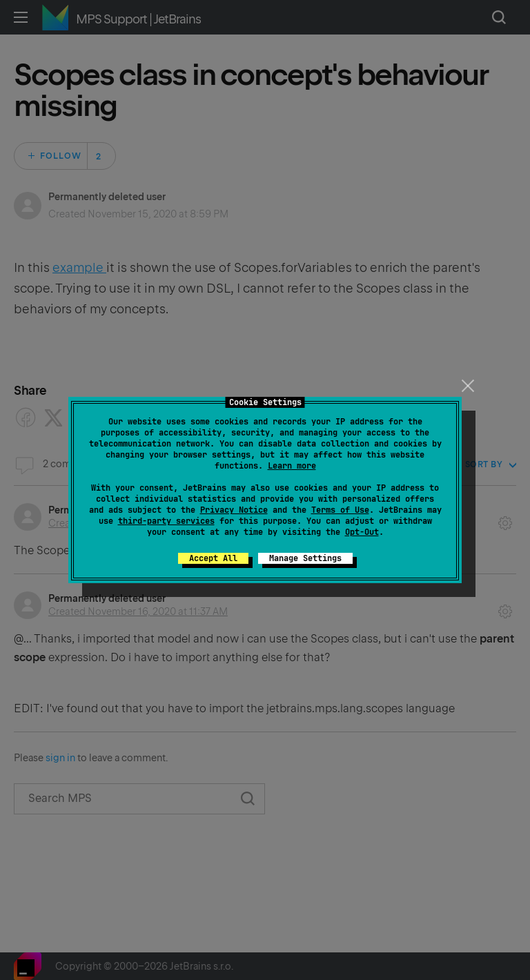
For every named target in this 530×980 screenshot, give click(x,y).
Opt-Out (362, 532)
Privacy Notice (234, 510)
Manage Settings (305, 558)
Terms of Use (340, 510)
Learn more (292, 466)
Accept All (213, 558)
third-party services (166, 521)
